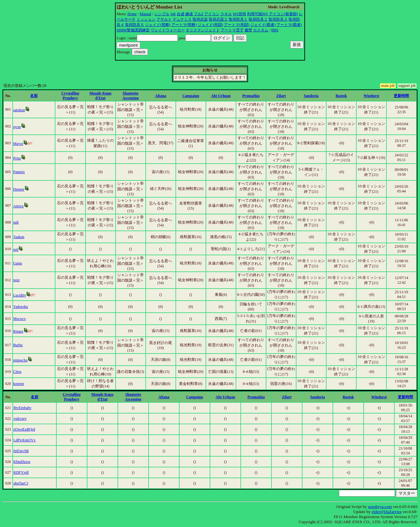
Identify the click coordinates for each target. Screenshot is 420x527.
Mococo (19, 319)
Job (173, 14)
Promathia (251, 96)
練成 (189, 14)
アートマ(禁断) (184, 25)
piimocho (20, 360)
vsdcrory (20, 419)
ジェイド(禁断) (158, 25)
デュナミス (182, 19)
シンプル (162, 14)
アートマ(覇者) (289, 25)
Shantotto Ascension (130, 96)
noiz (17, 280)
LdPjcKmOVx (24, 440)
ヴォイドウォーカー (168, 30)
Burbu (18, 345)
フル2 (199, 14)
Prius (17, 158)
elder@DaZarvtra (387, 512)
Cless (17, 372)
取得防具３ (278, 19)
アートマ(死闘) (237, 25)
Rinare (18, 331)
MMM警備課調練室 (133, 30)
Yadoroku (21, 307)
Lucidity (20, 295)
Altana (161, 96)
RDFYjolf (21, 472)
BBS (275, 30)
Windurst (371, 96)
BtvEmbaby (22, 408)
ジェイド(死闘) (210, 25)
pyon (17, 127)
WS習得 (239, 14)
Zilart (281, 96)
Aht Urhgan (221, 96)
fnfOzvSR (21, 451)
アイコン (212, 14)
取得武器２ (218, 19)
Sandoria (311, 96)
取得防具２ (258, 19)
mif (16, 250)
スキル (226, 14)
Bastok (341, 96)
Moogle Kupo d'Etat (100, 96)
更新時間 (401, 96)
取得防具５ (135, 25)
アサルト (164, 19)
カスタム (261, 30)
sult (16, 222)
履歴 (248, 30)
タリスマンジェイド (203, 30)
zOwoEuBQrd (24, 429)
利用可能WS (258, 14)
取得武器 (200, 19)
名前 (34, 96)
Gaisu (18, 263)
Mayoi (18, 144)
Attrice (19, 206)
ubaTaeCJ (21, 483)
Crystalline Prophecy (70, 96)
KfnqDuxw (22, 462)
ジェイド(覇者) (263, 25)
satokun (19, 110)
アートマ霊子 (232, 30)
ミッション (146, 19)
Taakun (19, 237)
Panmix (19, 172)
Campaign (191, 96)
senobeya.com (380, 507)
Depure (19, 189)
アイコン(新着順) (283, 14)
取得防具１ (238, 19)
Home (132, 14)
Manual (146, 14)
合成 (181, 14)
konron (19, 384)
